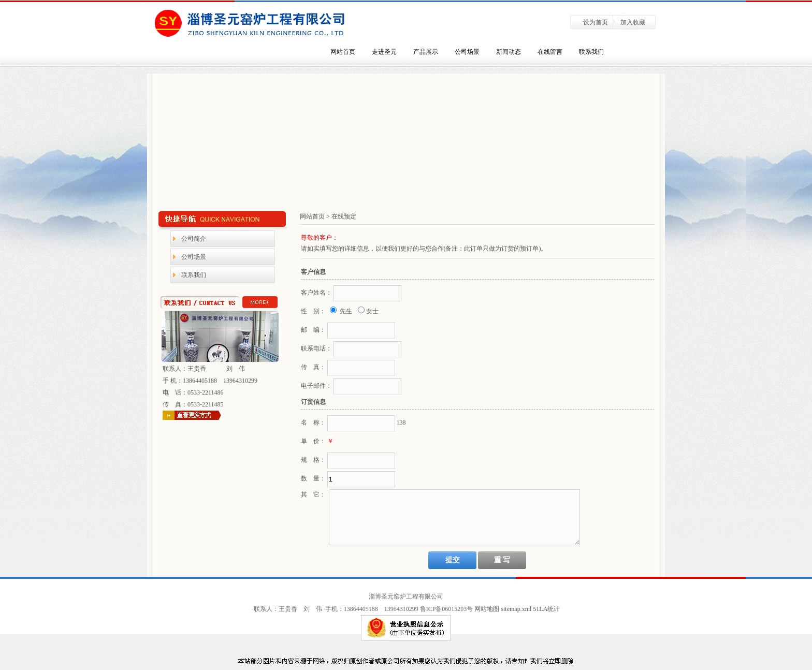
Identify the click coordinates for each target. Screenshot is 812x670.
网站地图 (487, 609)
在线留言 (550, 52)
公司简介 (194, 239)
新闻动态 (509, 52)
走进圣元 (384, 52)
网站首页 (343, 52)
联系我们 (591, 52)
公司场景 (467, 52)
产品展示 (426, 52)
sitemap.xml (517, 609)
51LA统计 (546, 609)
